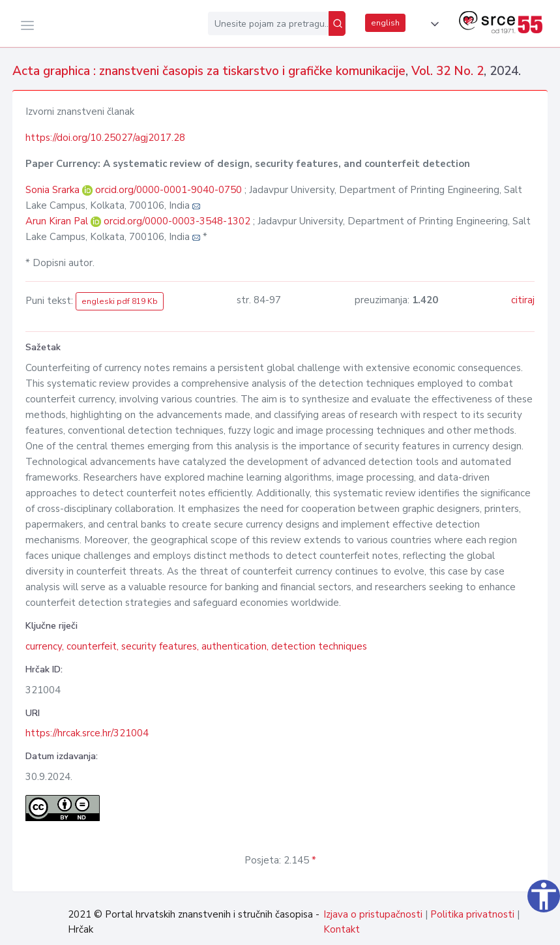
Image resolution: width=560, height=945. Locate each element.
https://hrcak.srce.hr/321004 (87, 733)
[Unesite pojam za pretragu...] (268, 23)
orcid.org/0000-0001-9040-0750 (169, 190)
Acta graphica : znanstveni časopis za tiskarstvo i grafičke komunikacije (209, 71)
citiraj (523, 300)
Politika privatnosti (472, 914)
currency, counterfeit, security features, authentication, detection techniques (196, 646)
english (385, 23)
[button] (432, 24)
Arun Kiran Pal (58, 221)
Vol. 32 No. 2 (448, 71)
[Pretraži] (337, 23)
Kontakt (342, 929)
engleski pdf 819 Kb (120, 301)
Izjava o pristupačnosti (373, 914)
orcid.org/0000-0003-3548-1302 (177, 221)
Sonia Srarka (54, 190)
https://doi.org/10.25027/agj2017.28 (105, 138)
